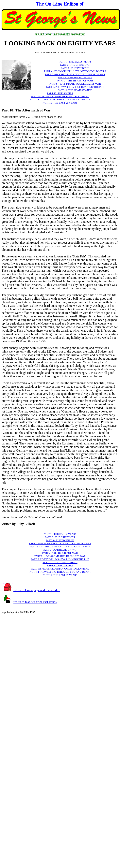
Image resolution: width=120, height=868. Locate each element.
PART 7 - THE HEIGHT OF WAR (75, 81)
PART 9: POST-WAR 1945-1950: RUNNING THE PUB (75, 87)
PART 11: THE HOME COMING (75, 90)
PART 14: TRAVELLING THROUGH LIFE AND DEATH (60, 100)
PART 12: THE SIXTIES (60, 93)
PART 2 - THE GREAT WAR (75, 65)
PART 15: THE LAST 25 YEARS (60, 103)
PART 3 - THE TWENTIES (75, 68)
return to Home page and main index (37, 590)
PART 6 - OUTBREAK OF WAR (75, 77)
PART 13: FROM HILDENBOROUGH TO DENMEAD (60, 96)
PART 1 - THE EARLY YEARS (75, 62)
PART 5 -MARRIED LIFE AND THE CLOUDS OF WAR (75, 74)
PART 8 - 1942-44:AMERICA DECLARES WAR (75, 84)
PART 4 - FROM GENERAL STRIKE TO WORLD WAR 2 (75, 71)
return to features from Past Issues (35, 602)
